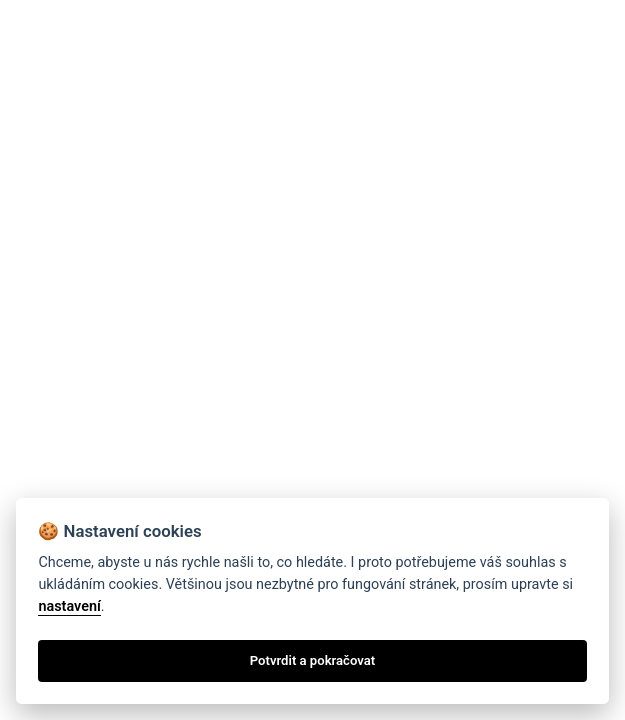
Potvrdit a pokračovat (312, 660)
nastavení (69, 606)
